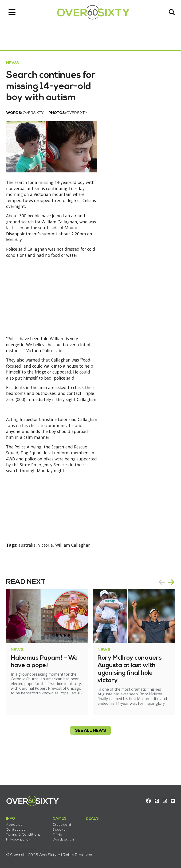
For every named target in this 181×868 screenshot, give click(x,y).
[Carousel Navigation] (165, 608)
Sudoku (60, 828)
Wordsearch (64, 838)
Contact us (17, 828)
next (170, 608)
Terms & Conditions (24, 833)
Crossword (63, 823)
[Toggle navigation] (13, 13)
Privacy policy (19, 838)
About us (15, 823)
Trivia (58, 833)
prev (161, 608)
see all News (90, 757)
